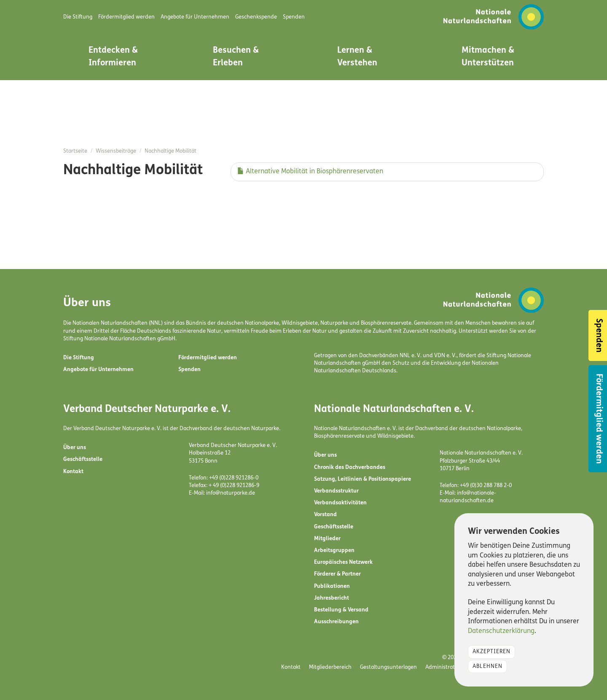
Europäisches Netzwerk (343, 562)
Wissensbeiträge (116, 151)
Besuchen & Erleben (236, 57)
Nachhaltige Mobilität (171, 151)
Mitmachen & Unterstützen (488, 57)
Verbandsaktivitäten (340, 503)
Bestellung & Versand (341, 610)
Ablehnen (487, 666)
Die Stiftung (79, 358)
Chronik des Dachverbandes (350, 467)
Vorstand (325, 515)
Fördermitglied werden (208, 358)
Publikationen (332, 586)
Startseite (75, 151)
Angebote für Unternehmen (98, 370)
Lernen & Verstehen (357, 57)
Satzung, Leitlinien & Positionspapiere (363, 479)
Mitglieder (327, 539)
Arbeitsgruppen (334, 551)
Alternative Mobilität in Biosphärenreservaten (310, 171)
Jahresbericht (332, 598)
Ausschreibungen (336, 622)
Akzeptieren (492, 652)
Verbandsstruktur (336, 491)
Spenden (189, 370)
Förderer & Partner (337, 574)
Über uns (75, 448)
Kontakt (73, 472)
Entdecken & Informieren (113, 57)
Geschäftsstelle (83, 459)
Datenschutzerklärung (501, 631)
